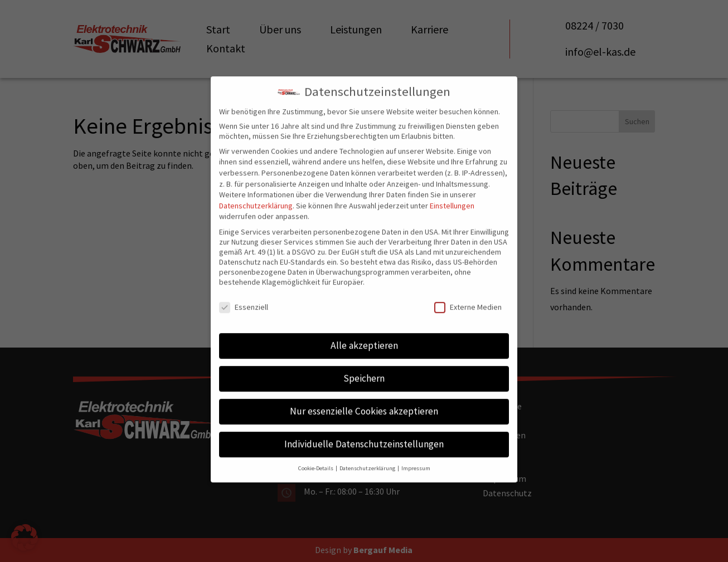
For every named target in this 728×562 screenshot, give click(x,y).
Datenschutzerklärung (256, 189)
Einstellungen (452, 189)
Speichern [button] (364, 361)
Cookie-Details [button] (316, 451)
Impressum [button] (416, 451)
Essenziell (244, 290)
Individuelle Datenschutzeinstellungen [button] (364, 427)
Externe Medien (468, 290)
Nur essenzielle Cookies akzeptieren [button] (364, 394)
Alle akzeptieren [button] (364, 329)
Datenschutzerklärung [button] (368, 451)
